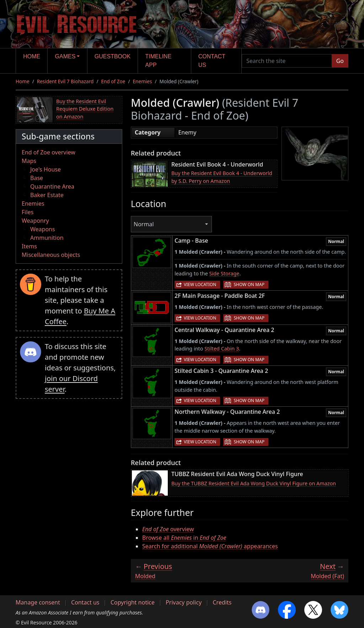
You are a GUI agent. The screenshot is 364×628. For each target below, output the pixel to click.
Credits (222, 602)
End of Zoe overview (49, 152)
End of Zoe (113, 81)
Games (65, 56)
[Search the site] (287, 61)
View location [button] (200, 284)
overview (168, 529)
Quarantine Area (52, 186)
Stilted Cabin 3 (222, 349)
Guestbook (113, 56)
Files (28, 212)
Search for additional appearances (210, 546)
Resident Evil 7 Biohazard (65, 81)
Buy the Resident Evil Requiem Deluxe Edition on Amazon (85, 109)
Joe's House (45, 169)
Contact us (212, 61)
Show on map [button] (249, 284)
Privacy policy (184, 602)
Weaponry (35, 221)
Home (32, 56)
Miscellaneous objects (51, 255)
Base (37, 178)
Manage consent (38, 602)
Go (340, 61)
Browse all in (184, 538)
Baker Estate (47, 195)
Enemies (143, 81)
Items (29, 246)
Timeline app (159, 61)
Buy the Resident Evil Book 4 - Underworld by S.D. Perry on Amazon (222, 177)
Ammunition (47, 238)
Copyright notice (133, 602)
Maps (29, 161)
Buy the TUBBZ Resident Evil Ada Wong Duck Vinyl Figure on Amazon (254, 483)
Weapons (43, 229)
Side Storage (224, 273)
